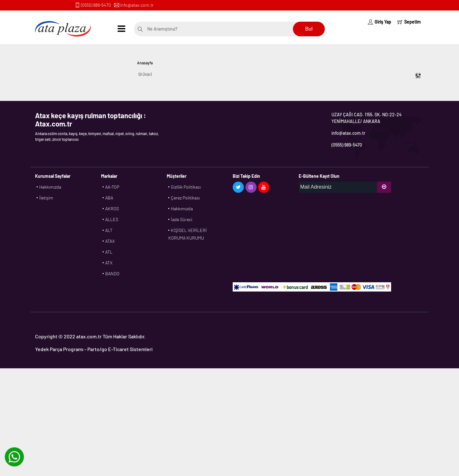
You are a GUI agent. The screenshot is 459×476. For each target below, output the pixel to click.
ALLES (112, 219)
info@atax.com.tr (137, 5)
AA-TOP (112, 187)
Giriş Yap (379, 22)
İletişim (46, 198)
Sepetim (409, 22)
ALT (109, 230)
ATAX (110, 241)
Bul (309, 29)
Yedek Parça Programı (59, 349)
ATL (109, 252)
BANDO (112, 274)
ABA (109, 198)
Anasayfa (145, 63)
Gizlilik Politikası (186, 187)
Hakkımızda (50, 187)
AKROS (112, 209)
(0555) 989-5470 (96, 5)
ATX (109, 263)
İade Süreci (182, 219)
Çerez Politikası (185, 198)
